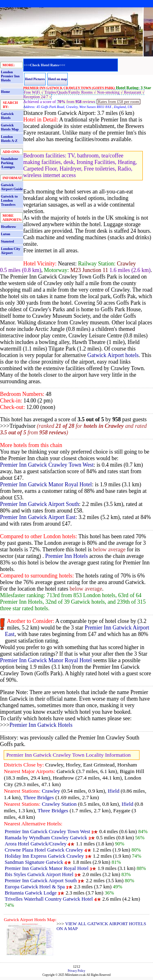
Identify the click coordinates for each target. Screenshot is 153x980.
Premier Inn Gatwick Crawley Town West (47, 465)
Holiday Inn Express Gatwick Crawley (44, 856)
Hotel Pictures (35, 79)
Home (5, 92)
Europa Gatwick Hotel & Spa (35, 887)
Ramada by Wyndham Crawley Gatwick (46, 838)
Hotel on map (58, 79)
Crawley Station (59, 804)
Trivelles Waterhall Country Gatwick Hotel (49, 899)
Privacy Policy (76, 971)
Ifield (114, 791)
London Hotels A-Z (9, 139)
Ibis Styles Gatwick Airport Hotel (39, 874)
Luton (6, 234)
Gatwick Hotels (7, 116)
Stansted (7, 241)
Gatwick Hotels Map (10, 127)
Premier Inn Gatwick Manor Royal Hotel (46, 484)
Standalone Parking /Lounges (9, 163)
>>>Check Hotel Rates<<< (44, 65)
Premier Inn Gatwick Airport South (40, 504)
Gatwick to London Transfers (9, 200)
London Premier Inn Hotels (10, 76)
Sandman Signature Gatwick (34, 862)
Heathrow (8, 227)
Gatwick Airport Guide (12, 187)
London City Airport (11, 251)
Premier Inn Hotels (67, 556)
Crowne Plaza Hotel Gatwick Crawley (44, 850)
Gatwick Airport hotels (113, 355)
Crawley (51, 791)
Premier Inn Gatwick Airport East (38, 517)
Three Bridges (39, 797)
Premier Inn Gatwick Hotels (41, 725)
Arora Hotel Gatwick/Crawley (35, 844)
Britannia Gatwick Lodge (30, 893)
